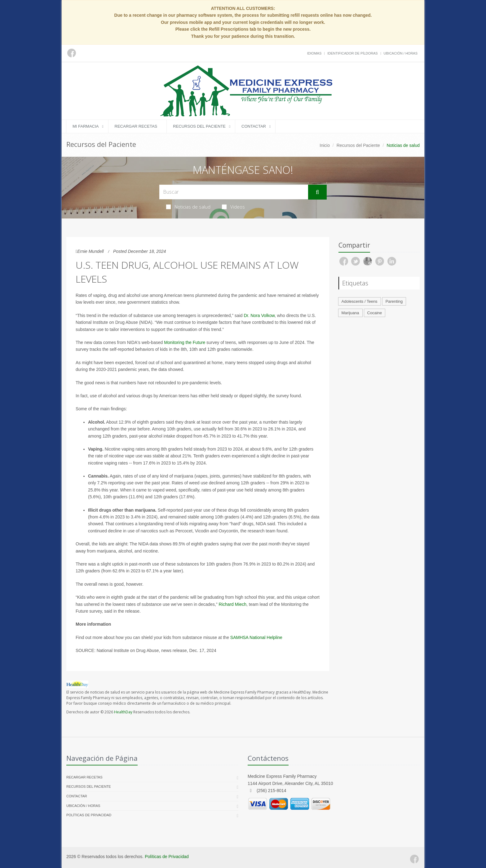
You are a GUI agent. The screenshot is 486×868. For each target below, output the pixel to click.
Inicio (325, 145)
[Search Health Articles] (234, 192)
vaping (110, 463)
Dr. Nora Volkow (259, 315)
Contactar (254, 126)
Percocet (184, 531)
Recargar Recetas (136, 126)
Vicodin (202, 531)
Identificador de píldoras (353, 53)
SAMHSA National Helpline (256, 637)
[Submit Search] (317, 192)
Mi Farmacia (86, 126)
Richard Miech (233, 604)
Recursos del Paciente (199, 126)
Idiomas (314, 53)
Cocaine (375, 313)
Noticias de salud (188, 207)
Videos (233, 207)
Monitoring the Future (185, 342)
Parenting (394, 301)
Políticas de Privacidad (89, 815)
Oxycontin (228, 531)
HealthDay (123, 712)
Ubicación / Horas (401, 53)
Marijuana (350, 313)
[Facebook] (414, 859)
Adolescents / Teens (360, 301)
